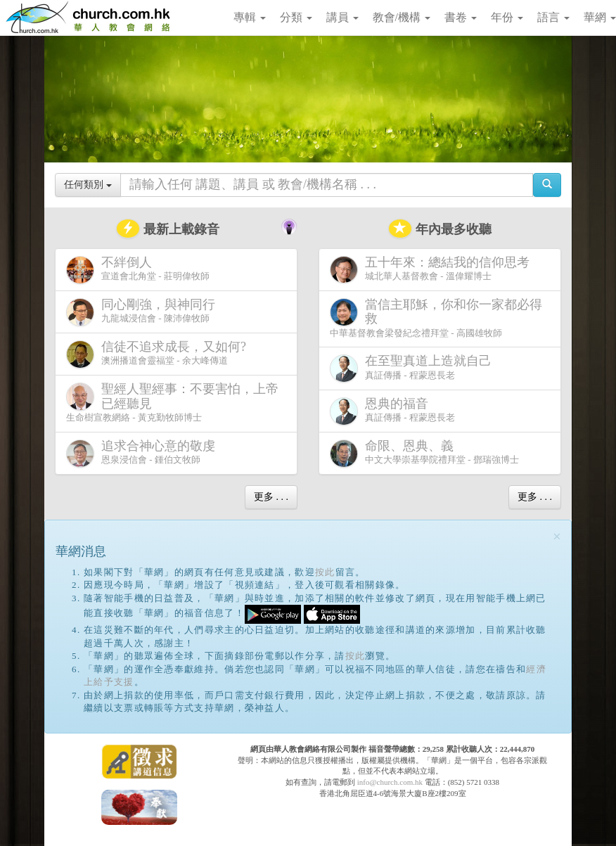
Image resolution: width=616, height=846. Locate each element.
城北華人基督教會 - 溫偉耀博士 (432, 269)
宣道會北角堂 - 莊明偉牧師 (138, 270)
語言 (553, 17)
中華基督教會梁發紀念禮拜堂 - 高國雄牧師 (436, 318)
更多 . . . (271, 497)
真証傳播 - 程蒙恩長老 (413, 368)
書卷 (461, 17)
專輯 (250, 17)
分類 (296, 17)
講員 (342, 17)
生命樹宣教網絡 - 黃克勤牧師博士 (172, 402)
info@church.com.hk (390, 782)
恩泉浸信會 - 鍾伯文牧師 (143, 453)
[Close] (557, 537)
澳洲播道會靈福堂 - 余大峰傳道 (159, 354)
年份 (507, 17)
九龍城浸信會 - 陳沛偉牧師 (143, 312)
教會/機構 (402, 17)
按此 (325, 572)
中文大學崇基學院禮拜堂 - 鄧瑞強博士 (424, 453)
